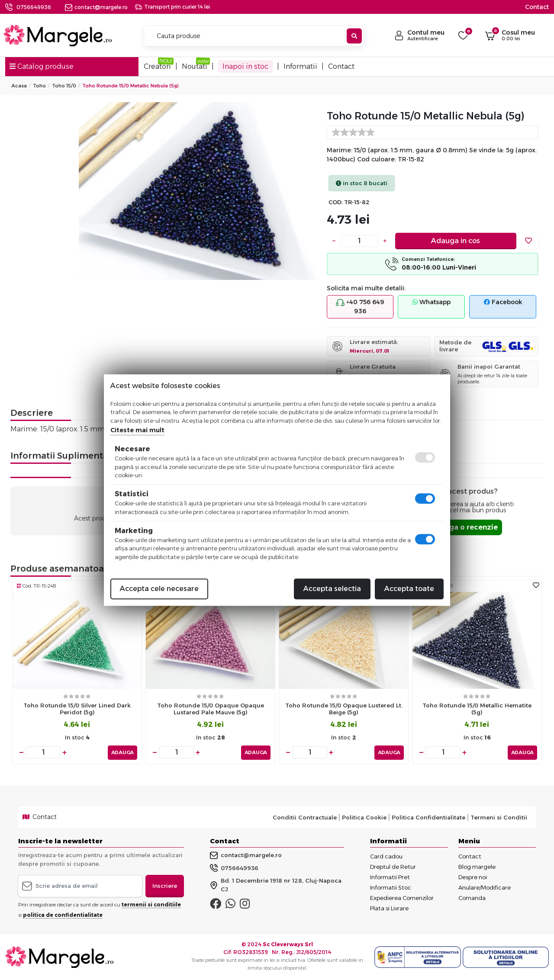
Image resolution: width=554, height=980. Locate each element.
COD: (336, 202)
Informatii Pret (390, 877)
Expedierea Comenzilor (402, 897)
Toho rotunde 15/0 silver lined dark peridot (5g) (77, 709)
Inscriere (165, 885)
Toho (39, 86)
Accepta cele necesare (159, 589)
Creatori (157, 66)
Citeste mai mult (137, 430)
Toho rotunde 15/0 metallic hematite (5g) (477, 709)
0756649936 (34, 7)
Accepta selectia (332, 589)
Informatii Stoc (391, 887)
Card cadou (386, 856)
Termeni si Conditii (499, 816)
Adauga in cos (456, 241)
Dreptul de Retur (393, 866)
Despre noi (473, 877)
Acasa (19, 86)
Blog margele (477, 866)
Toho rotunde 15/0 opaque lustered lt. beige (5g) (344, 709)
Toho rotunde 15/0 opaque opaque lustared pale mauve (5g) (211, 709)
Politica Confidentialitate (428, 816)
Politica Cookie (364, 816)
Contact (537, 7)
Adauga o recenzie (464, 527)
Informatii (300, 66)
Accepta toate (409, 589)
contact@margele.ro (96, 7)
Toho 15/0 (64, 86)
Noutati (195, 66)
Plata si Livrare (389, 908)
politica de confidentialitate (63, 914)
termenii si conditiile (151, 904)
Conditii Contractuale (305, 816)
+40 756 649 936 (360, 307)
